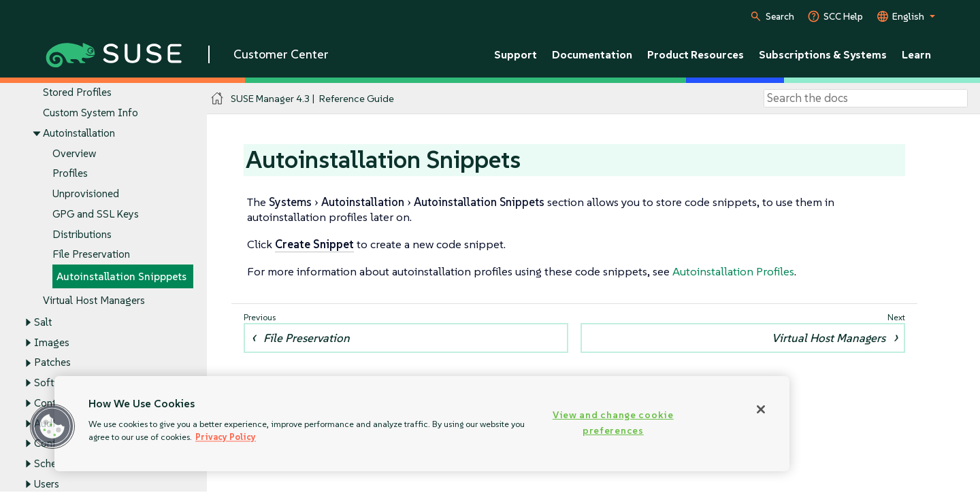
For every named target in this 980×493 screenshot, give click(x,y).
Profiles (70, 174)
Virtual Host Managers (94, 300)
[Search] (866, 99)
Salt (43, 322)
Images (52, 342)
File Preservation (91, 255)
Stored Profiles (77, 93)
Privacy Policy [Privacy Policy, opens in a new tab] (226, 437)
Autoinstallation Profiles (733, 271)
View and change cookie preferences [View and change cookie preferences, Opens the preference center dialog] (613, 423)
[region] (422, 424)
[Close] (761, 409)
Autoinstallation (79, 133)
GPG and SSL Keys (96, 214)
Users (47, 484)
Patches (52, 363)
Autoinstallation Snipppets (121, 276)
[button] (52, 426)
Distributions (82, 234)
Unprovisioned (86, 193)
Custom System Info (91, 113)
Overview (74, 153)
